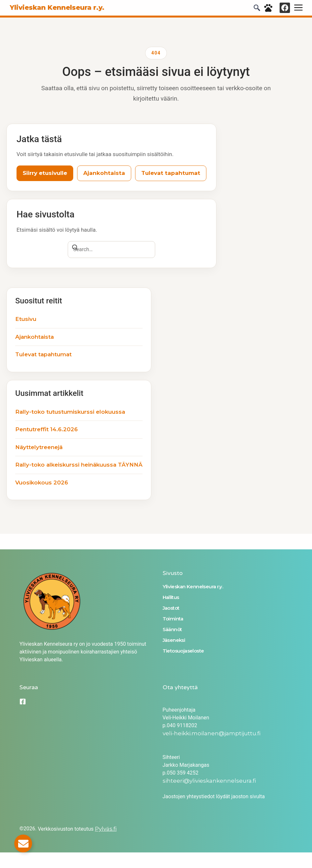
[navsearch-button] (257, 9)
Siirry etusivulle (45, 173)
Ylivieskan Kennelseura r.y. (193, 587)
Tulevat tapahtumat (171, 173)
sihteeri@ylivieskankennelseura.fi (209, 781)
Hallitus (171, 597)
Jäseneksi (174, 640)
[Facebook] (23, 702)
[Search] (75, 248)
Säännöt (172, 629)
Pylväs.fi (106, 829)
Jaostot (171, 608)
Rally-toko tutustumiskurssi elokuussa (70, 412)
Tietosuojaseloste (183, 651)
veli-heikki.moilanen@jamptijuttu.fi (212, 733)
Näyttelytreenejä (39, 447)
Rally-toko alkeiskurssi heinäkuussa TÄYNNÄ (79, 465)
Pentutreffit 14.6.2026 (46, 429)
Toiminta (173, 619)
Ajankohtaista (104, 173)
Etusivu (26, 319)
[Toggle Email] (23, 844)
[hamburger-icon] (298, 8)
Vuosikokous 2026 (42, 483)
